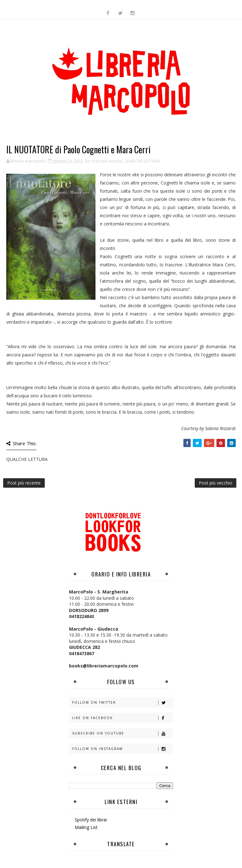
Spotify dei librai (91, 820)
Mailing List (86, 827)
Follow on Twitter (122, 703)
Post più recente (24, 483)
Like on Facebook (122, 718)
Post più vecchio (216, 483)
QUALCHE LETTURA (142, 161)
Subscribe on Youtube (122, 733)
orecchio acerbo (107, 161)
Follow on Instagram (122, 749)
